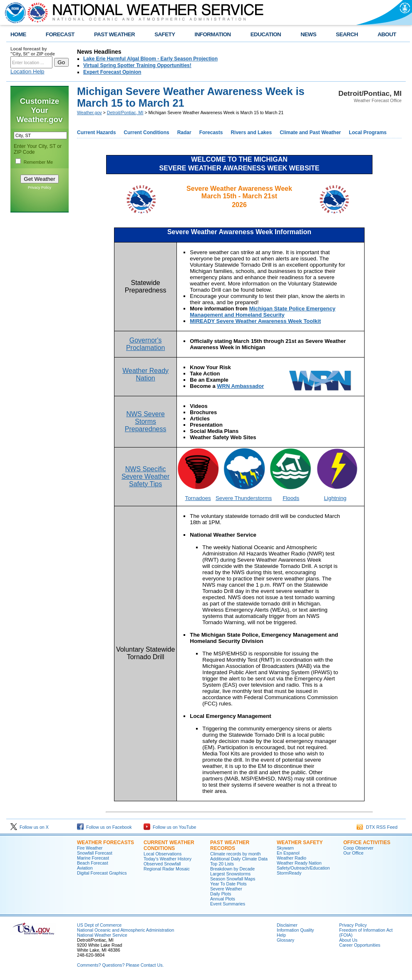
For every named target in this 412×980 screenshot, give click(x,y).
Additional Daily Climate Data (239, 859)
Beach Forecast (93, 863)
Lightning (335, 498)
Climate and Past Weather (310, 132)
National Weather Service (102, 935)
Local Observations (163, 854)
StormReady (289, 873)
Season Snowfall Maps (233, 879)
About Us (348, 940)
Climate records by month (235, 854)
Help (281, 935)
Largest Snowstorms (230, 874)
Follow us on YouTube (170, 827)
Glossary (285, 940)
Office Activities (367, 842)
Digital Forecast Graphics (102, 873)
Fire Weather (90, 848)
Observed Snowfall (162, 864)
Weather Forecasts (105, 842)
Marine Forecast (93, 858)
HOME (18, 34)
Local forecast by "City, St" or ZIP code (33, 51)
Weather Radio (292, 858)
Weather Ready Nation (299, 863)
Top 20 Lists (222, 864)
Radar (184, 132)
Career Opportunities (360, 945)
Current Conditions (146, 132)
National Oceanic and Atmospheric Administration (125, 930)
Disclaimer (287, 925)
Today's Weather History (168, 859)
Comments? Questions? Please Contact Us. (120, 965)
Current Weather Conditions (169, 845)
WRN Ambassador (240, 386)
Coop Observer (358, 848)
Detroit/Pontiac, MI (125, 112)
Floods (291, 498)
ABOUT (387, 34)
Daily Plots (221, 894)
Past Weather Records (230, 845)
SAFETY (165, 34)
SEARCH (347, 34)
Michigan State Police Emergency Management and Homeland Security (263, 312)
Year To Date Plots (228, 884)
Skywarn (285, 848)
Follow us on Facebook (104, 827)
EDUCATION (266, 34)
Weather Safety (300, 842)
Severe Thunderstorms (244, 498)
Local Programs (368, 132)
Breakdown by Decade (232, 869)
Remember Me (38, 162)
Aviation (85, 868)
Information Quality (295, 930)
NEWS (308, 34)
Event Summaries (228, 904)
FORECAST (60, 34)
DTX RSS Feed (377, 827)
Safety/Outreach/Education (303, 868)
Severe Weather (226, 889)
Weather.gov (89, 112)
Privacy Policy (40, 187)
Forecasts (211, 132)
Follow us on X (30, 827)
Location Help (27, 71)
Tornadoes (198, 498)
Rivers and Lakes (251, 132)
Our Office (353, 853)
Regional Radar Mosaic (167, 869)
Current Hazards (96, 132)
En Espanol (288, 853)
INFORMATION (213, 34)
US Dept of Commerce (99, 925)
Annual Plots (223, 899)
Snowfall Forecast (95, 853)
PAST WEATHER (114, 34)
